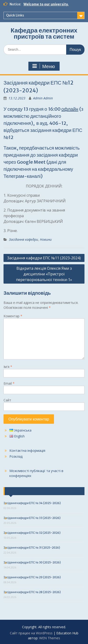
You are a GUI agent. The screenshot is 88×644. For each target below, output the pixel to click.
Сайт (7, 400)
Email (9, 383)
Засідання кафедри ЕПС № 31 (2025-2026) (32, 548)
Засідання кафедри (23, 239)
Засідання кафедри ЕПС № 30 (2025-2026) (32, 562)
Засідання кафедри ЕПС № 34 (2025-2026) (32, 503)
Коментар (13, 316)
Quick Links (15, 15)
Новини (46, 239)
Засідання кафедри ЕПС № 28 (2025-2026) (32, 592)
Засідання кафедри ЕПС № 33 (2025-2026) (32, 518)
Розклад (16, 456)
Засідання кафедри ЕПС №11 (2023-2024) (44, 258)
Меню (43, 66)
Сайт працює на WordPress (31, 633)
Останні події (19, 491)
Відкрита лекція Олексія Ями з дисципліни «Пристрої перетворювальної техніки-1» (44, 274)
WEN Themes (50, 638)
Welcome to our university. (46, 4)
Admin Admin (43, 98)
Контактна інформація (27, 450)
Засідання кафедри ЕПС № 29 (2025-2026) (32, 577)
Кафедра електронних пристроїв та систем (44, 33)
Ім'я (8, 367)
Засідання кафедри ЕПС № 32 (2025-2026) (32, 533)
